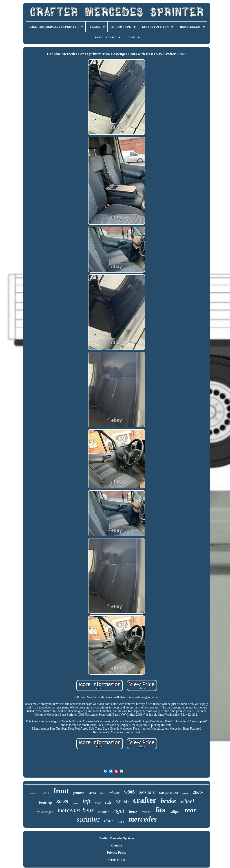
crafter (145, 800)
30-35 (62, 802)
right (119, 811)
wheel (187, 801)
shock (185, 794)
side (108, 802)
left (86, 801)
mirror (146, 812)
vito (121, 822)
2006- (198, 792)
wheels (114, 793)
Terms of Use (117, 860)
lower (76, 804)
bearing (45, 802)
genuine (79, 793)
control (45, 793)
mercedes (143, 819)
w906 (129, 792)
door (109, 820)
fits (160, 810)
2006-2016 (147, 793)
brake (168, 801)
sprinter (88, 819)
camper (103, 812)
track (98, 803)
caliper (175, 812)
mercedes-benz (76, 810)
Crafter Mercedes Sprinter (117, 838)
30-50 (122, 802)
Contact (116, 845)
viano (92, 793)
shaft (33, 793)
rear (190, 810)
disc (103, 793)
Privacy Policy (117, 853)
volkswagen (45, 812)
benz (133, 811)
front (61, 791)
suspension (169, 792)
